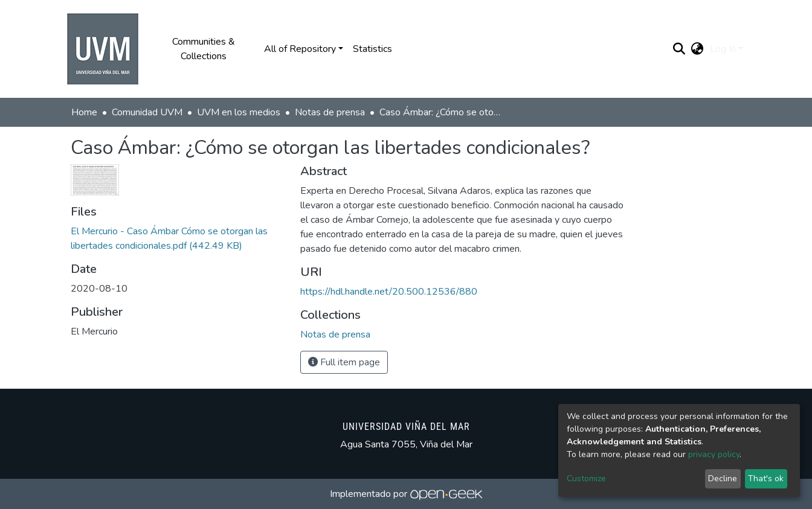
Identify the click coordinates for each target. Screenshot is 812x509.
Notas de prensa (330, 112)
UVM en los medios (239, 112)
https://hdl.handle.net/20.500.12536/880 (389, 292)
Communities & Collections (204, 49)
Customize (586, 479)
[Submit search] (679, 49)
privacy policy (714, 454)
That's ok (766, 479)
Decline (723, 479)
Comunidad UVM (147, 112)
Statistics (372, 49)
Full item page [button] (344, 362)
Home (84, 112)
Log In (723, 49)
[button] (698, 49)
